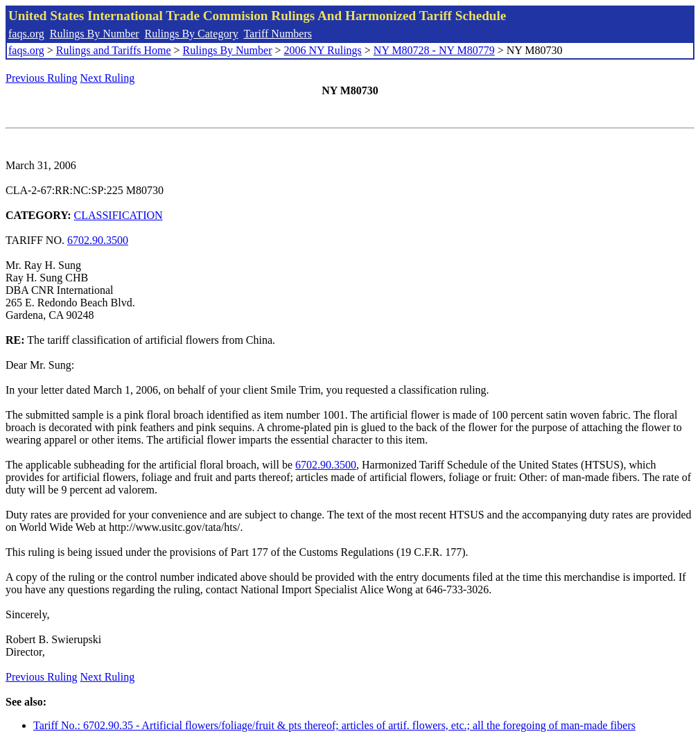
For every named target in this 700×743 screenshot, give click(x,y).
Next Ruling (108, 78)
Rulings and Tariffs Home (114, 50)
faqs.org (26, 34)
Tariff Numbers (278, 34)
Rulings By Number (95, 34)
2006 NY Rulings (323, 50)
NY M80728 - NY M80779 (434, 50)
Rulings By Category (192, 34)
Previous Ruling (42, 78)
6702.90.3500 (98, 240)
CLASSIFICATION (119, 215)
